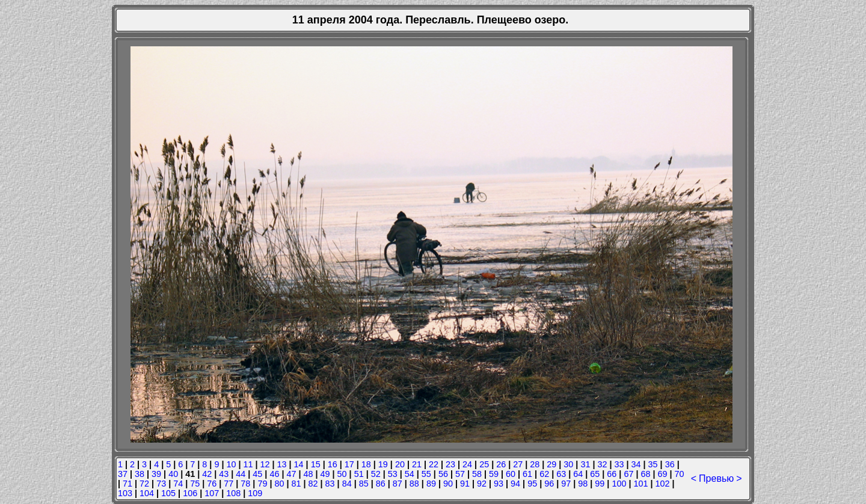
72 (144, 484)
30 (568, 464)
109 (255, 493)
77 (229, 484)
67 (628, 474)
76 (212, 484)
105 (168, 493)
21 (417, 464)
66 (612, 474)
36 (670, 464)
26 (501, 464)
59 (494, 474)
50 (342, 474)
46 (274, 474)
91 (465, 484)
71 (127, 484)
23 (450, 464)
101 (640, 484)
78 (245, 484)
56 (443, 474)
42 (207, 474)
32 (602, 464)
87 (398, 484)
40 (173, 474)
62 (544, 474)
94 (515, 484)
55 (426, 474)
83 (330, 484)
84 (347, 484)
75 (195, 484)
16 (333, 464)
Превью (716, 478)
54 (410, 474)
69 (662, 474)
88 (414, 484)
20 (400, 464)
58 (477, 474)
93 (499, 484)
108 (233, 493)
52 (376, 474)
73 (161, 484)
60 (511, 474)
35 (653, 464)
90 (448, 484)
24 (467, 464)
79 (262, 484)
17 (349, 464)
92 (482, 484)
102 (662, 484)
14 (299, 464)
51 (359, 474)
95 (532, 484)
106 (190, 493)
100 (619, 484)
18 (366, 464)
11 (248, 464)
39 (156, 474)
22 (434, 464)
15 (316, 464)
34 (636, 464)
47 (291, 474)
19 (383, 464)
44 (241, 474)
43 (224, 474)
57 (460, 474)
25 (484, 464)
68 (645, 474)
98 (583, 484)
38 (140, 474)
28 (535, 464)
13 (282, 464)
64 (578, 474)
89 (431, 484)
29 (551, 464)
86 (381, 484)
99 (600, 484)
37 (123, 474)
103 (125, 493)
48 (309, 474)
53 (393, 474)
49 (325, 474)
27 (518, 464)
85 (364, 484)
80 (279, 484)
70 (680, 474)
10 (231, 464)
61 (527, 474)
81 (296, 484)
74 (178, 484)
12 (265, 464)
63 (561, 474)
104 (147, 493)
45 (257, 474)
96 (549, 484)
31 (585, 464)
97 (566, 484)
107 (212, 493)
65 (595, 474)
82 (313, 484)
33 (619, 464)
